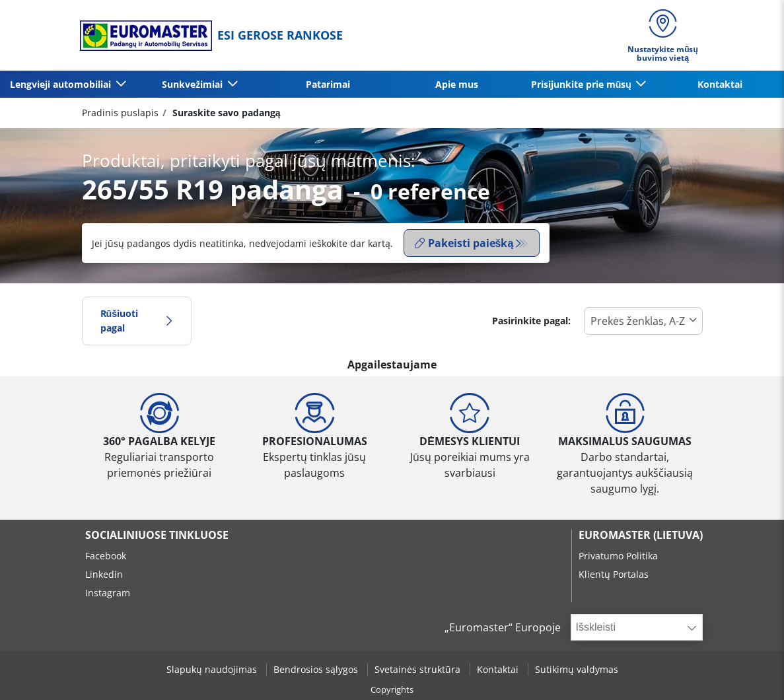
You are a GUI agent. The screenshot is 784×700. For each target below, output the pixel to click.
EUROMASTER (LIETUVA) (641, 535)
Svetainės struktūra (419, 669)
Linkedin (104, 574)
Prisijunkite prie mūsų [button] (583, 84)
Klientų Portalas (614, 574)
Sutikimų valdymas (577, 669)
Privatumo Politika (618, 556)
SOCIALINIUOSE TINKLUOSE (157, 535)
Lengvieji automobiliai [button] (62, 84)
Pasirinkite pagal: (531, 321)
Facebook (106, 556)
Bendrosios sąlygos (317, 669)
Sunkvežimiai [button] (194, 84)
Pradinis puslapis (120, 113)
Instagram (108, 593)
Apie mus (457, 84)
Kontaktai (720, 84)
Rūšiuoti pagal (137, 321)
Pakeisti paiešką (464, 243)
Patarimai (328, 84)
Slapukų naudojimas (213, 669)
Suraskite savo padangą (225, 113)
